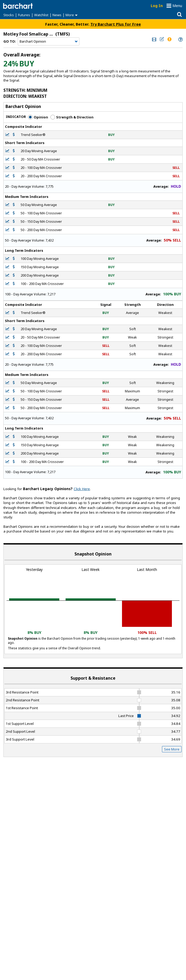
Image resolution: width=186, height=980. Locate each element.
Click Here (82, 489)
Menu (177, 6)
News (57, 15)
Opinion (38, 117)
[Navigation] (49, 42)
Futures (24, 15)
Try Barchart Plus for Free (116, 24)
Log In (157, 6)
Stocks (9, 15)
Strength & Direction (72, 117)
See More (172, 749)
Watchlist (41, 15)
